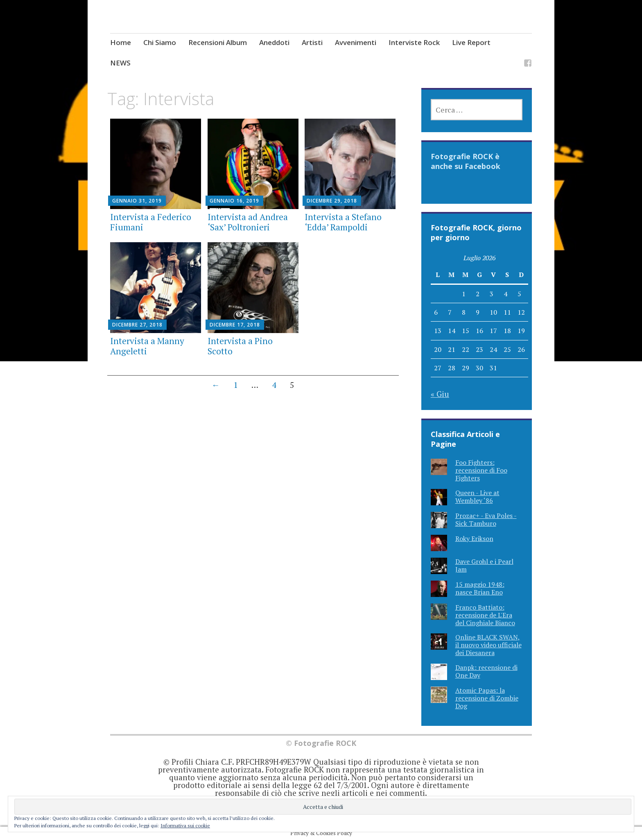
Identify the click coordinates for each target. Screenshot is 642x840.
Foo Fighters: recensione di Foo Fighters (481, 470)
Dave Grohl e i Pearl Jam (484, 565)
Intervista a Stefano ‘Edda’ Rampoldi (343, 222)
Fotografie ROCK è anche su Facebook (466, 161)
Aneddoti (274, 42)
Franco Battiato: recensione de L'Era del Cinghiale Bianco (485, 615)
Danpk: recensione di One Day (486, 671)
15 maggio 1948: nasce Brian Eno (480, 588)
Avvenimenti (356, 42)
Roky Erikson (474, 538)
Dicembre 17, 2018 (235, 325)
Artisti (312, 42)
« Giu (440, 394)
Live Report (471, 42)
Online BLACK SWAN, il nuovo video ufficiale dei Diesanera (488, 645)
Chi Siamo (160, 42)
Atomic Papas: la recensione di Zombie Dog (487, 698)
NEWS (120, 63)
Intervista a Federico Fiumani (151, 222)
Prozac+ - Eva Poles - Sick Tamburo (486, 519)
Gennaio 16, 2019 (234, 201)
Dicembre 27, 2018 (137, 325)
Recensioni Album (218, 42)
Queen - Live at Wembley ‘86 (477, 497)
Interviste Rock (414, 42)
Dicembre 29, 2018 (332, 201)
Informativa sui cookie (185, 825)
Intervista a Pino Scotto (240, 346)
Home (121, 42)
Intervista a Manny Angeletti (147, 346)
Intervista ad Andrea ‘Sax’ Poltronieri (248, 222)
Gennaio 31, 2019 (137, 201)
